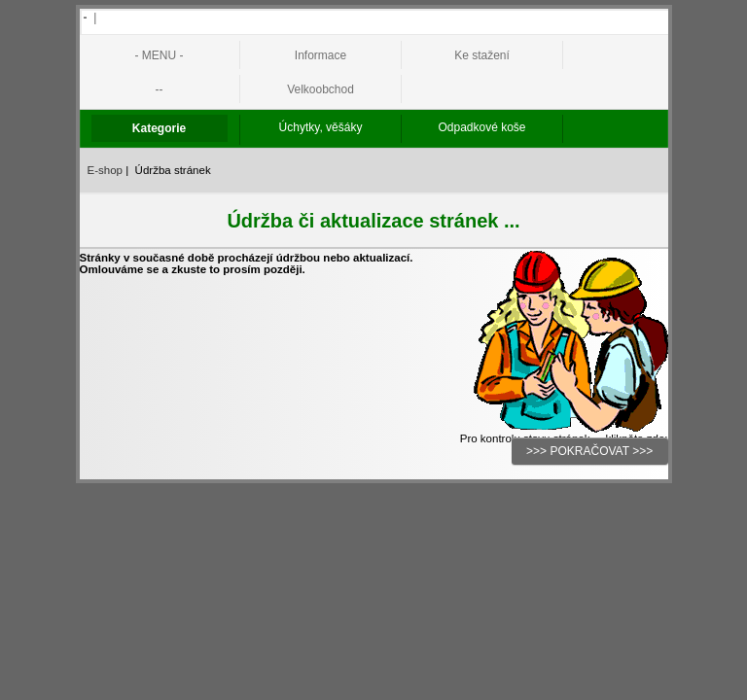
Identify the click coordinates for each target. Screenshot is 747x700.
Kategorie (159, 128)
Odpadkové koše (481, 127)
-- (160, 89)
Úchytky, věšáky (321, 127)
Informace (320, 55)
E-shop (106, 170)
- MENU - (160, 55)
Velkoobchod (320, 89)
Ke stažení (482, 55)
